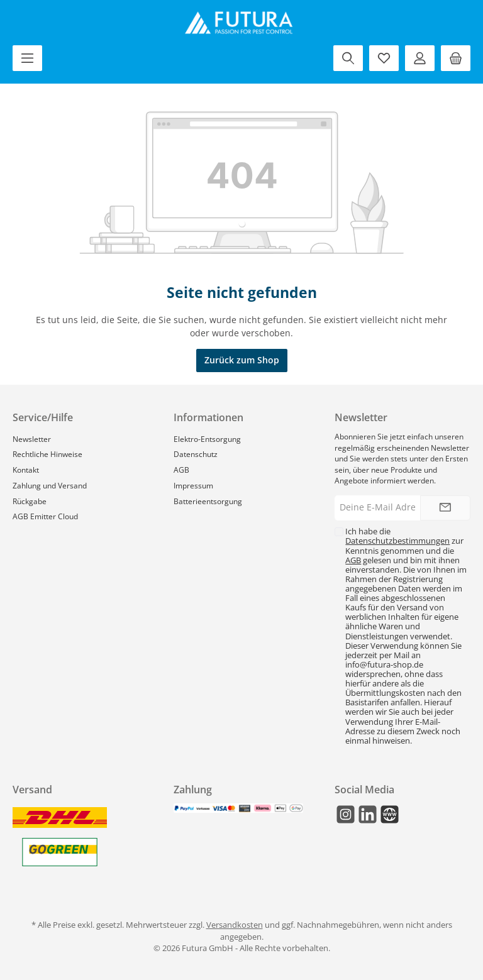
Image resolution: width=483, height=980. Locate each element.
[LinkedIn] (368, 814)
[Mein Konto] (420, 58)
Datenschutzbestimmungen (397, 541)
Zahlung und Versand (50, 485)
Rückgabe (30, 501)
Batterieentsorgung (208, 501)
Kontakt (26, 470)
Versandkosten (235, 925)
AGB (181, 470)
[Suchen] (348, 58)
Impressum (193, 485)
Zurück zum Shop (242, 360)
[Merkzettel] (384, 58)
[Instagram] (346, 814)
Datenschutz (196, 454)
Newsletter (32, 439)
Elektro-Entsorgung (207, 439)
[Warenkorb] (456, 58)
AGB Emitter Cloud (45, 516)
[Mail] (390, 814)
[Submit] (445, 508)
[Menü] (27, 58)
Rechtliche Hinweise (47, 454)
